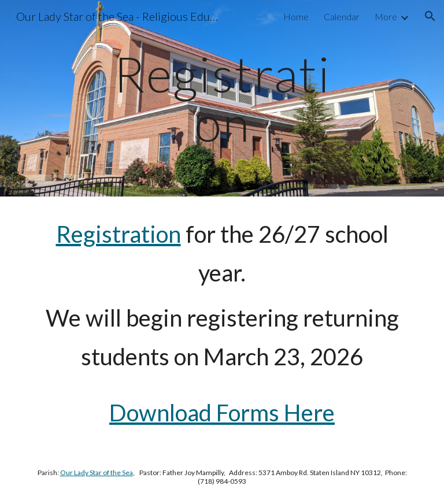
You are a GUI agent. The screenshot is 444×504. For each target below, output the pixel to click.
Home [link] (296, 16)
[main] (222, 99)
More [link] (386, 16)
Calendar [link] (342, 16)
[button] (430, 16)
